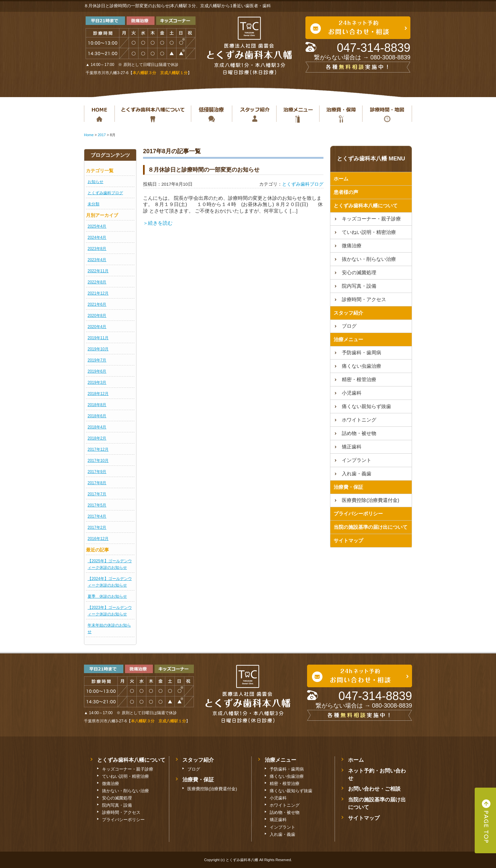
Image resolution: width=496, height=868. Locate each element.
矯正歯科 (352, 447)
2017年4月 (97, 516)
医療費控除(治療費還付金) (371, 500)
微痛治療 (352, 246)
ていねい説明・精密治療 (369, 232)
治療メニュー (298, 114)
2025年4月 (97, 226)
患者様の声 (346, 192)
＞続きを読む (158, 223)
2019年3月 (97, 382)
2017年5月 (97, 505)
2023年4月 (97, 260)
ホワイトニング (359, 420)
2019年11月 (98, 338)
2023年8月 (97, 249)
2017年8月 (97, 483)
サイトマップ (348, 540)
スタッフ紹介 (254, 114)
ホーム (99, 114)
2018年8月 (97, 405)
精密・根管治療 (359, 379)
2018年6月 (97, 416)
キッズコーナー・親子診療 (371, 219)
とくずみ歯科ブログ (105, 193)
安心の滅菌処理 (359, 272)
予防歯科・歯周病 (362, 352)
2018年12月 (98, 394)
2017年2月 (97, 527)
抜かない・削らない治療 (211, 114)
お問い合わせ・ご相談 (374, 789)
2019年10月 (98, 349)
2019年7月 (97, 360)
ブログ (349, 326)
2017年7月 (97, 494)
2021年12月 (98, 293)
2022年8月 (97, 282)
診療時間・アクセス (364, 299)
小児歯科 (352, 393)
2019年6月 (97, 371)
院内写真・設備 (359, 286)
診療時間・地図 (387, 114)
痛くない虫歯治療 (362, 366)
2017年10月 (98, 461)
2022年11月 (98, 271)
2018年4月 (97, 427)
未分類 (93, 204)
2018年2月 (97, 438)
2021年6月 (97, 304)
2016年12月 (98, 539)
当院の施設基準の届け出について (371, 527)
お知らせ (95, 182)
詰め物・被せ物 (359, 433)
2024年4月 (97, 238)
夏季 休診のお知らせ (107, 596)
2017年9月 (97, 472)
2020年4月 (97, 327)
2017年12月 (98, 449)
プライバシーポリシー (358, 514)
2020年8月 (97, 316)
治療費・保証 (341, 114)
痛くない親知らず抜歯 (366, 406)
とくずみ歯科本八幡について (153, 114)
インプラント (357, 460)
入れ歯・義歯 (357, 474)
